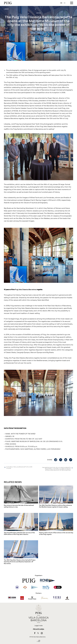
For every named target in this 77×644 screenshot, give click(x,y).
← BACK (6, 9)
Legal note (39, 626)
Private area (39, 629)
